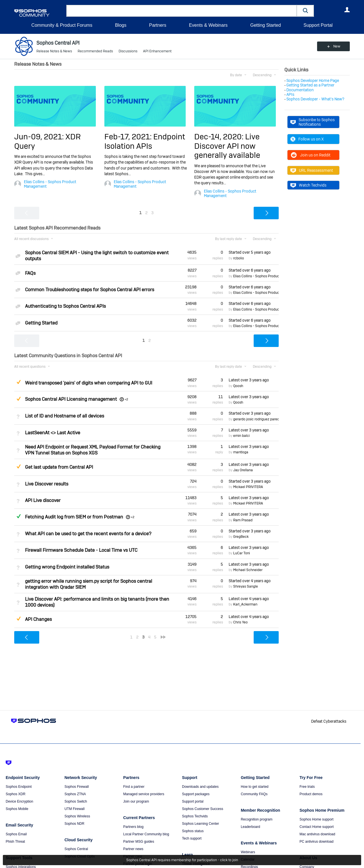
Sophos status (193, 831)
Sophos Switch (76, 801)
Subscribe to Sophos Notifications (313, 122)
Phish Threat (15, 842)
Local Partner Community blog (146, 834)
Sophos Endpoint (19, 787)
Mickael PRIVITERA (248, 487)
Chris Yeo (240, 622)
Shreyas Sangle (246, 586)
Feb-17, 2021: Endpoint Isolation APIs (145, 141)
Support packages (196, 794)
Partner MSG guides (139, 842)
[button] (305, 11)
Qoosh (238, 386)
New (337, 46)
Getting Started (266, 25)
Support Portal (318, 25)
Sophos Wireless (77, 816)
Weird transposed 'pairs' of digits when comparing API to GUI (89, 383)
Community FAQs (254, 794)
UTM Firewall (75, 809)
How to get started (255, 787)
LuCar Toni (242, 553)
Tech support (192, 838)
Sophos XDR (15, 794)
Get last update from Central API (59, 467)
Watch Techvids (308, 185)
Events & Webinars (208, 25)
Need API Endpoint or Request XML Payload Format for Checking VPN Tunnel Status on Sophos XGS (93, 450)
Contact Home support (317, 827)
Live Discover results (47, 484)
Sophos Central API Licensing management (71, 399)
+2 (126, 399)
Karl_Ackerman (245, 604)
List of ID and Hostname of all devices (65, 416)
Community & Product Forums (62, 25)
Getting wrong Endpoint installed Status (67, 567)
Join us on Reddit (310, 155)
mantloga (241, 452)
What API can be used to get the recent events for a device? (88, 534)
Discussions (128, 51)
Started (250, 252)
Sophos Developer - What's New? (315, 99)
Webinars (248, 852)
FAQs (30, 273)
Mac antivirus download (317, 834)
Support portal (193, 801)
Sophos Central (76, 849)
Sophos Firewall (77, 787)
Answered (18, 516)
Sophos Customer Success (203, 809)
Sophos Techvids (195, 816)
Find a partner (134, 787)
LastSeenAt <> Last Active (53, 433)
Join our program (136, 801)
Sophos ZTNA (75, 794)
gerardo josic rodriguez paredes (258, 419)
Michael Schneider (248, 570)
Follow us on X (307, 139)
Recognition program (257, 819)
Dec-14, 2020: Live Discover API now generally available (227, 146)
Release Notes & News (54, 51)
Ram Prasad (243, 520)
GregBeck (241, 537)
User (347, 10)
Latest (249, 380)
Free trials (307, 787)
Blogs (121, 25)
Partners (158, 25)
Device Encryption (19, 801)
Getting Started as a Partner (310, 85)
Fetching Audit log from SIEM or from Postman (74, 517)
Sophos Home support (316, 819)
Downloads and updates (200, 787)
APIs (290, 94)
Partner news (133, 849)
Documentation (300, 90)
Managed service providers (144, 794)
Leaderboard (251, 827)
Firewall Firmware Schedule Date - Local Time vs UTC (81, 550)
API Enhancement (157, 51)
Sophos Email (16, 834)
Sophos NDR (75, 824)
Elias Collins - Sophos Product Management (50, 184)
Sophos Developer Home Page (313, 80)
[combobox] (182, 11)
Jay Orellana (243, 470)
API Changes (38, 619)
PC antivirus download (316, 842)
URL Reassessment (312, 170)
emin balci (241, 436)
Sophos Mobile (17, 809)
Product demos (311, 794)
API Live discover (43, 500)
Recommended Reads (95, 51)
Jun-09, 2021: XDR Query (47, 141)
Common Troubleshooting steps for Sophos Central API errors (90, 290)
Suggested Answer (18, 382)
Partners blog (133, 827)
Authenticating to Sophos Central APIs (65, 306)
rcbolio (239, 258)
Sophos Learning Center (200, 824)
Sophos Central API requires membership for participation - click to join (182, 860)
